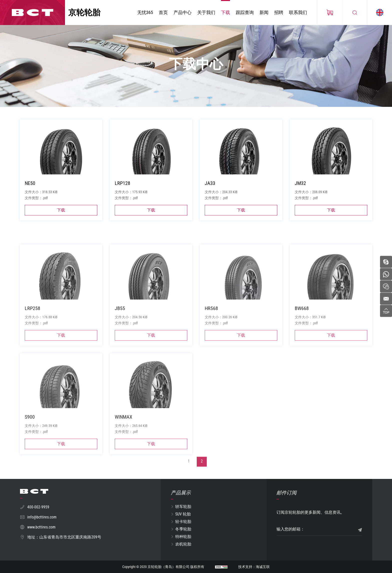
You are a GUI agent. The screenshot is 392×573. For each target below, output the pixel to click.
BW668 (302, 345)
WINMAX (123, 453)
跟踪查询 (245, 12)
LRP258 (32, 345)
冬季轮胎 (183, 529)
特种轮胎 (183, 537)
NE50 (30, 187)
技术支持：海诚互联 (254, 567)
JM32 (300, 187)
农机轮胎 (183, 544)
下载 (225, 12)
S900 (30, 453)
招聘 (279, 12)
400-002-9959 (38, 507)
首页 (163, 12)
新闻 (264, 12)
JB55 (120, 345)
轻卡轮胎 (183, 522)
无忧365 (145, 12)
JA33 (210, 187)
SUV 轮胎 (183, 514)
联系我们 (298, 12)
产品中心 (182, 12)
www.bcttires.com (41, 527)
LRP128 (122, 187)
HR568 (211, 345)
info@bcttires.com (42, 517)
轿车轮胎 (183, 507)
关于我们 (206, 12)
